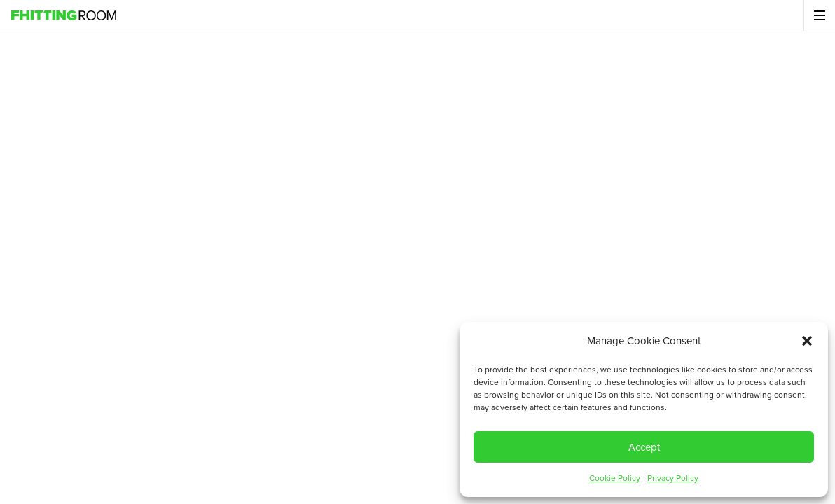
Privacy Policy (673, 478)
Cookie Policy (615, 478)
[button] (807, 341)
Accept (644, 447)
